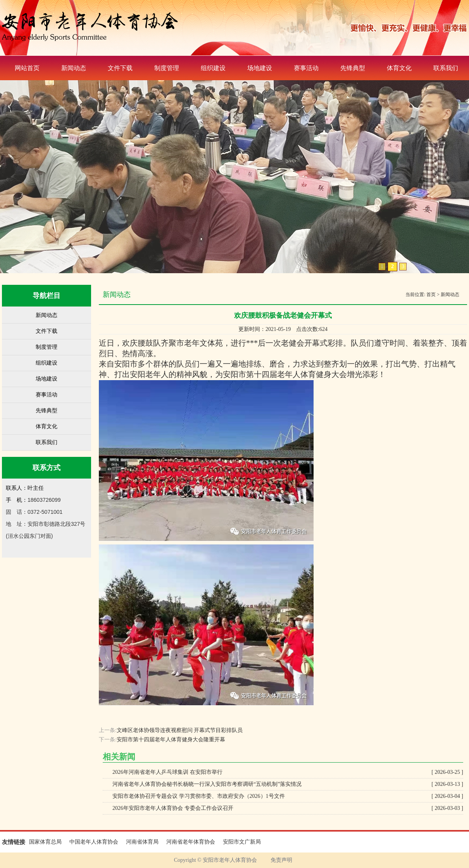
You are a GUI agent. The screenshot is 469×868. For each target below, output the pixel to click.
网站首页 (27, 68)
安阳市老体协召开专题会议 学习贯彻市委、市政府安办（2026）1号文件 (288, 796)
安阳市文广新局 (242, 842)
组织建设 (213, 68)
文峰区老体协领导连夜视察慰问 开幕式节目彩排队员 (180, 730)
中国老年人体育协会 (94, 842)
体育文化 (399, 68)
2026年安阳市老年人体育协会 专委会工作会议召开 (288, 808)
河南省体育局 (142, 842)
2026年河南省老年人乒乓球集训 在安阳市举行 (288, 772)
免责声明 (281, 860)
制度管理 (167, 68)
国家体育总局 (45, 842)
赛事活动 (306, 68)
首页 (431, 294)
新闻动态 (74, 68)
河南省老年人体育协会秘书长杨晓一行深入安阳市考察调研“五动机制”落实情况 (288, 784)
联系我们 (47, 442)
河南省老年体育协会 (191, 842)
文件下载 (120, 68)
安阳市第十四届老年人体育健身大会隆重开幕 (171, 740)
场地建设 (260, 68)
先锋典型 (353, 68)
